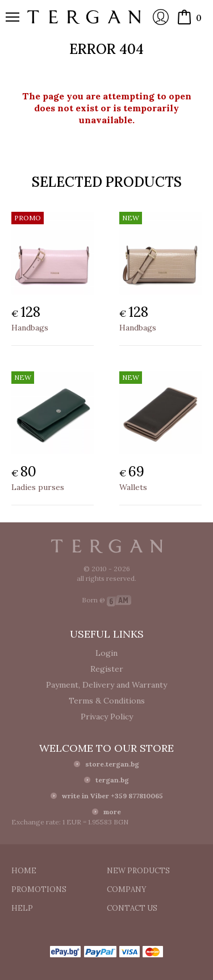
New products (138, 871)
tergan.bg (112, 780)
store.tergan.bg (112, 764)
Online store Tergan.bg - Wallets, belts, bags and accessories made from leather (84, 17)
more (112, 812)
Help (22, 908)
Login (161, 17)
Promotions (39, 889)
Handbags (30, 328)
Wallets (133, 487)
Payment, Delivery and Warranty (106, 685)
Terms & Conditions (107, 701)
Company (127, 889)
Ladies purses (38, 487)
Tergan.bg (107, 546)
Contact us (132, 908)
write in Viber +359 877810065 (112, 796)
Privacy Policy (107, 717)
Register (107, 669)
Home (24, 871)
